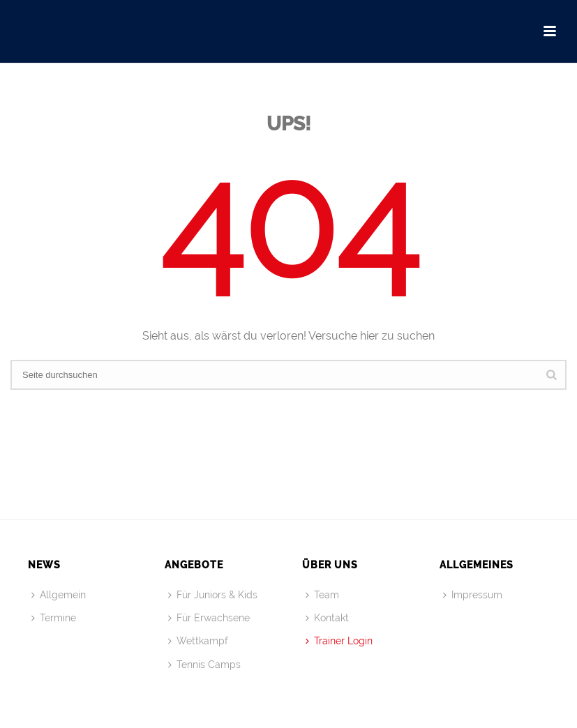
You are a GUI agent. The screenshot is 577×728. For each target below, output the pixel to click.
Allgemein (59, 595)
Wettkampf (198, 641)
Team (322, 595)
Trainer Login (339, 641)
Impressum (473, 595)
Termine (54, 618)
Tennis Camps (204, 665)
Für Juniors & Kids (213, 595)
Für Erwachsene (209, 618)
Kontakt (327, 618)
